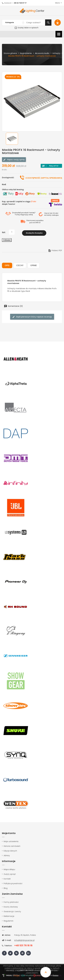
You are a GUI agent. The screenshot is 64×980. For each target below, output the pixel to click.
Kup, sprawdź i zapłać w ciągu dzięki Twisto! (19, 203)
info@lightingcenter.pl (24, 939)
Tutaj (17, 215)
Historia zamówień (12, 845)
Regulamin (9, 920)
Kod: (4, 184)
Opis (7, 265)
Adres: (6, 934)
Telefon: (7, 945)
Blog (6, 887)
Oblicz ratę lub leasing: (13, 190)
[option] (12, 139)
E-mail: (7, 939)
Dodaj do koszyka (34, 232)
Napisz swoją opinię (14, 160)
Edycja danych (10, 850)
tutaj (55, 975)
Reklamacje (9, 915)
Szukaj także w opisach (27, 28)
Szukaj (48, 23)
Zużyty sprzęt (10, 873)
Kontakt (7, 878)
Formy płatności (11, 901)
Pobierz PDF (55, 250)
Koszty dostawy (11, 906)
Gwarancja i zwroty (12, 911)
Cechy (20, 265)
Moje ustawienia (11, 841)
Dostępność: (8, 178)
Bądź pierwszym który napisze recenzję (32, 316)
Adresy (7, 855)
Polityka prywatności (13, 883)
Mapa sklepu (9, 869)
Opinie (34, 265)
